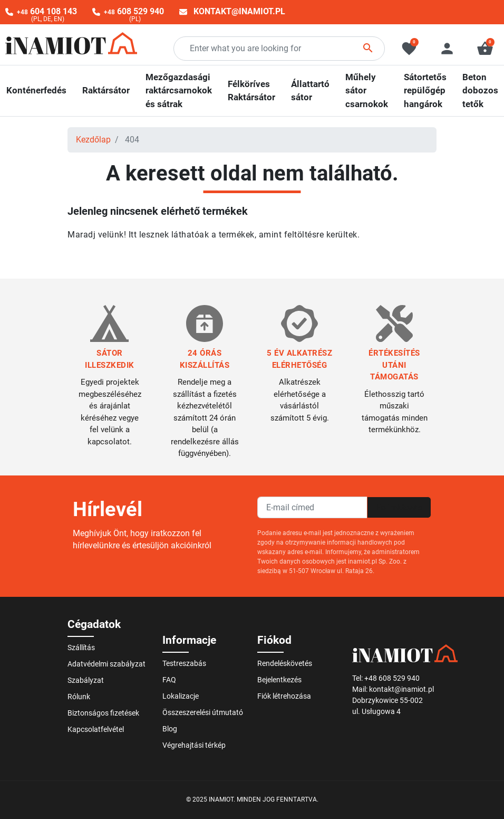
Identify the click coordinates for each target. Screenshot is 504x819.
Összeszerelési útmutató (203, 712)
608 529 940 (134, 11)
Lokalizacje (181, 696)
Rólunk (79, 697)
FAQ (169, 680)
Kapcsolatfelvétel (96, 729)
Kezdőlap (93, 140)
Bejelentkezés (279, 680)
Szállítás (81, 647)
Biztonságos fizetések (103, 713)
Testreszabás (184, 663)
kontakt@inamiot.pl (239, 11)
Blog (170, 729)
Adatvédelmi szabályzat (106, 664)
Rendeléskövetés (285, 663)
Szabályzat (86, 680)
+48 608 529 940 (392, 678)
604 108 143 (47, 11)
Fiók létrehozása (284, 696)
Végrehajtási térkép (194, 745)
